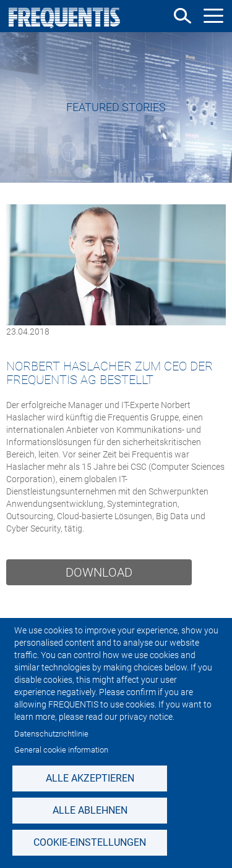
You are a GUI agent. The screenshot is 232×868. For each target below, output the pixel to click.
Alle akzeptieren (90, 778)
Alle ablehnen (90, 810)
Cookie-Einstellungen (90, 842)
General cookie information (61, 750)
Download (99, 572)
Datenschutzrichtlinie (51, 734)
